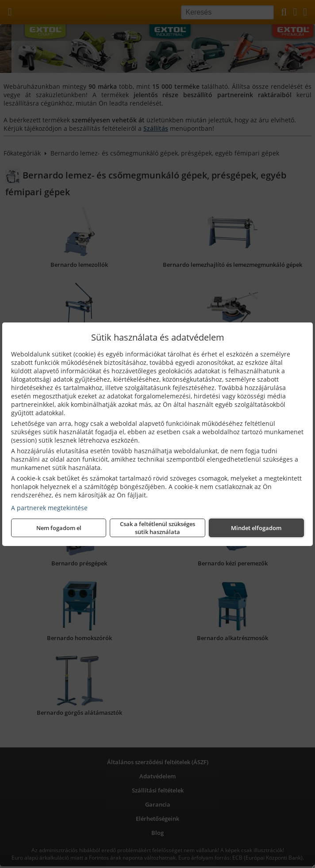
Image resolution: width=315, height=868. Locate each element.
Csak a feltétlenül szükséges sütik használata (157, 528)
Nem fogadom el (59, 528)
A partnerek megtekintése (49, 508)
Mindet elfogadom (256, 528)
